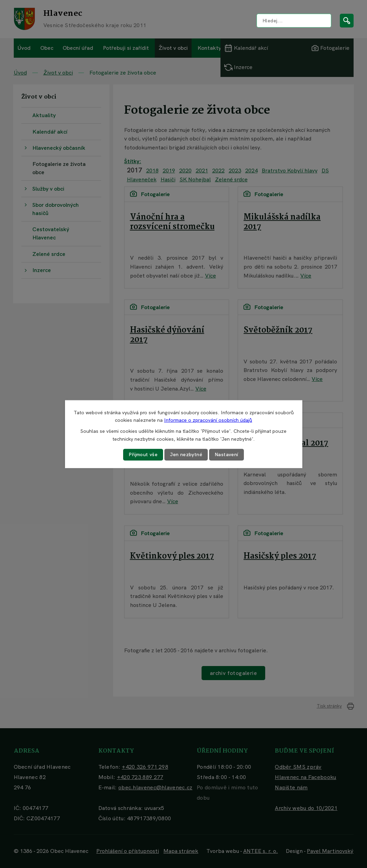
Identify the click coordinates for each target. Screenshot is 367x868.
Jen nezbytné (186, 454)
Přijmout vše (143, 454)
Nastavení (226, 454)
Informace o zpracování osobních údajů (208, 420)
